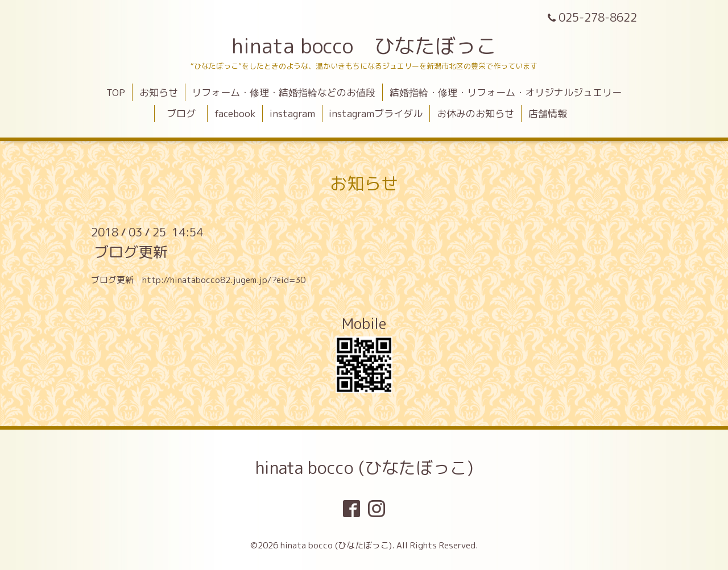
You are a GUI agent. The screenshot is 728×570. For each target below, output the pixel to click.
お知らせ (159, 92)
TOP (116, 92)
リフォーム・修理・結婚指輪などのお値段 (284, 92)
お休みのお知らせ (475, 113)
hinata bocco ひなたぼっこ (364, 46)
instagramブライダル (376, 113)
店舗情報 (548, 113)
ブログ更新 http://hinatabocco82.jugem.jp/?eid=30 (198, 280)
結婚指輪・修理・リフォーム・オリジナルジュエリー (506, 92)
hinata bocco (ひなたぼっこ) (364, 468)
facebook (235, 113)
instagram (292, 113)
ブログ (186, 113)
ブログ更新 (131, 252)
